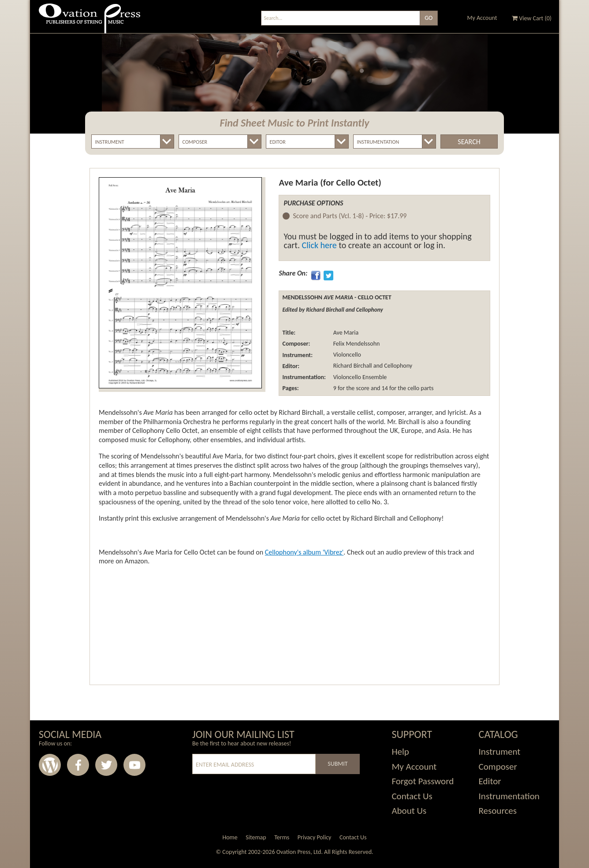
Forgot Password (423, 781)
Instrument (500, 752)
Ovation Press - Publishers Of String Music (89, 22)
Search (469, 142)
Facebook (78, 765)
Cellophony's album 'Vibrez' (304, 552)
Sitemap (256, 837)
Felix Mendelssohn (356, 344)
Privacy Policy (315, 837)
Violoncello (346, 355)
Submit (337, 764)
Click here (319, 245)
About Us (409, 811)
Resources (498, 811)
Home (230, 837)
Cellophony (398, 366)
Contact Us (412, 796)
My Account (482, 18)
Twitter (106, 765)
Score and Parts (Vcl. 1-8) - (350, 216)
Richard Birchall (352, 366)
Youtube (134, 765)
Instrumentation (509, 796)
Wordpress (50, 765)
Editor (490, 781)
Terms (282, 837)
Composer (498, 767)
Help (400, 752)
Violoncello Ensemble (359, 377)
